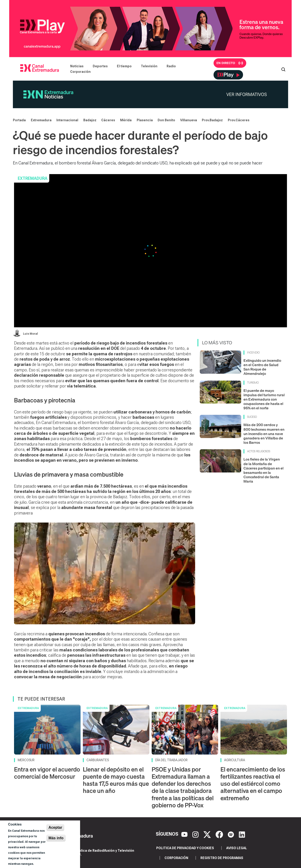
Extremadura (41, 120)
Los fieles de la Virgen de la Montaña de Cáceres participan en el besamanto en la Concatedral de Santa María (263, 470)
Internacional (67, 120)
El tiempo (124, 66)
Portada (19, 120)
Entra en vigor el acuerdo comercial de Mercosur (47, 773)
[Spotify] (232, 834)
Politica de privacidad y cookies (185, 848)
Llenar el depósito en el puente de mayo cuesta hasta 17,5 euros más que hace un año (116, 780)
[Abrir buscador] (283, 69)
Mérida (126, 120)
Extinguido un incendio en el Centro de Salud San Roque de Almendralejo (262, 367)
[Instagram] (196, 834)
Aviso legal (237, 848)
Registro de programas (222, 858)
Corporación (80, 72)
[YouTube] (185, 834)
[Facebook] (220, 834)
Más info (56, 838)
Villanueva (189, 120)
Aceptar (55, 827)
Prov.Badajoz (212, 120)
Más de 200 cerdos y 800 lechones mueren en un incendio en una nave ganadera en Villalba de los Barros (264, 434)
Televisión (149, 66)
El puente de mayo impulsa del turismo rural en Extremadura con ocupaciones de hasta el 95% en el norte (264, 399)
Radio (171, 66)
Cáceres (108, 120)
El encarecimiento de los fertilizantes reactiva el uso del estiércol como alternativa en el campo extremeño (253, 784)
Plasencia (145, 120)
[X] (208, 834)
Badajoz (90, 120)
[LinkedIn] (242, 834)
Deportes (100, 66)
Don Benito (166, 120)
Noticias (77, 66)
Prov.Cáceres (239, 120)
